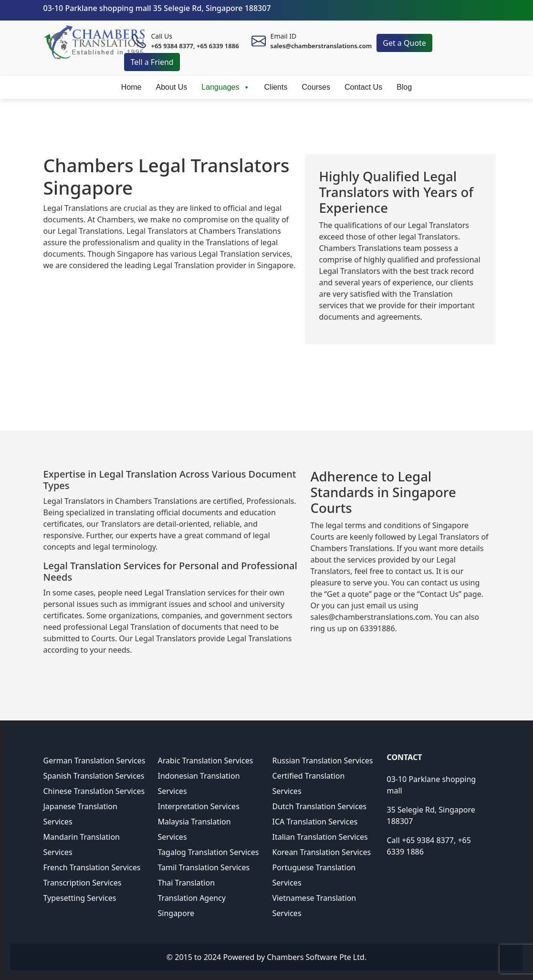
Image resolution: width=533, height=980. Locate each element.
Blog (404, 87)
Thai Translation (187, 883)
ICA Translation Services (315, 822)
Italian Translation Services (320, 837)
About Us (172, 87)
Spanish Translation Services (94, 776)
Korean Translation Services (322, 852)
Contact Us (363, 87)
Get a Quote (404, 43)
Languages (225, 87)
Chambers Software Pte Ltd (316, 957)
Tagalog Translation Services (209, 852)
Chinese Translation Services (94, 791)
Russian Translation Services (323, 761)
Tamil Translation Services (204, 867)
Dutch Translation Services (320, 806)
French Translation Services (92, 867)
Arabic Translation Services (206, 761)
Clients (276, 87)
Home (131, 87)
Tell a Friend (152, 62)
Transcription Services (83, 883)
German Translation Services (94, 761)
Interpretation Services (199, 806)
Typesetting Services (80, 898)
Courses (316, 87)
